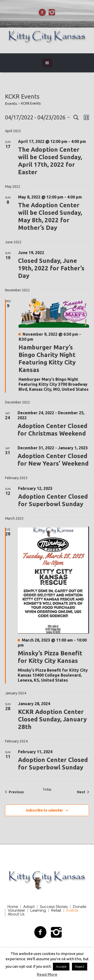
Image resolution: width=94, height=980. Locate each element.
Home (13, 907)
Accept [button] (61, 967)
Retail (56, 911)
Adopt (29, 907)
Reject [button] (80, 967)
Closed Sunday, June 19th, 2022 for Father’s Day (51, 268)
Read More (47, 974)
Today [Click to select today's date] (47, 789)
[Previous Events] (14, 792)
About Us (16, 914)
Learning (38, 911)
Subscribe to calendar (44, 810)
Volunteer (16, 911)
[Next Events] (83, 792)
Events (11, 104)
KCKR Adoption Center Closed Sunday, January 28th (52, 719)
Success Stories (54, 907)
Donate (80, 907)
